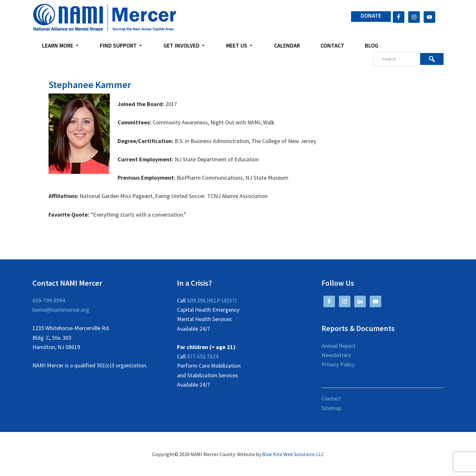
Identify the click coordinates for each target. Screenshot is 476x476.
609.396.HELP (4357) (212, 300)
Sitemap (331, 408)
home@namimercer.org (61, 310)
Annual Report (339, 346)
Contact (331, 398)
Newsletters (336, 355)
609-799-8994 (49, 300)
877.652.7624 (203, 356)
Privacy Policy (338, 364)
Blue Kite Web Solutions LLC (293, 454)
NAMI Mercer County (105, 18)
